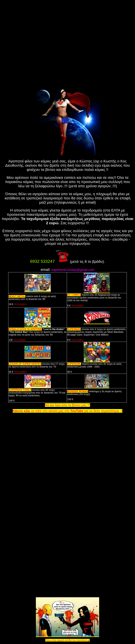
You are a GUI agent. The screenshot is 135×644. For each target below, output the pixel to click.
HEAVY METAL (17, 296)
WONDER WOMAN (78, 391)
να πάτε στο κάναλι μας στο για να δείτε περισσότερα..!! (68, 411)
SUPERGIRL (74, 364)
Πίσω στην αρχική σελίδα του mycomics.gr (67, 640)
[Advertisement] (67, 43)
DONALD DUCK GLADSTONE (25, 329)
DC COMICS (74, 295)
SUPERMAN (74, 329)
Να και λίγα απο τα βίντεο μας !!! (67, 405)
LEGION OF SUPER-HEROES (25, 364)
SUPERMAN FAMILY (20, 390)
